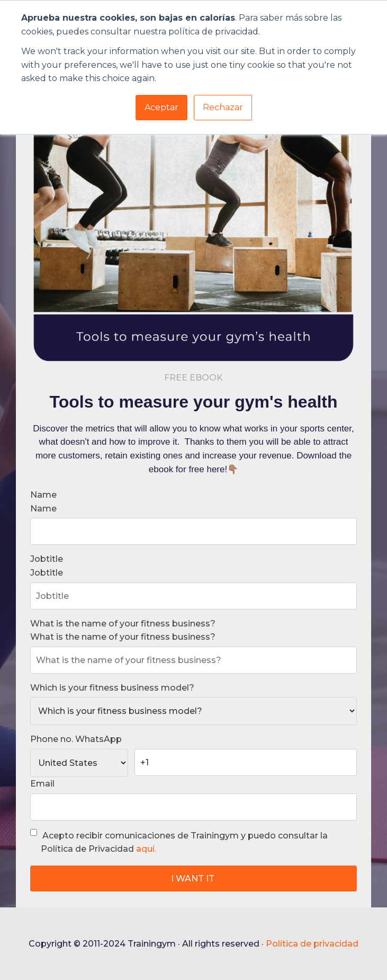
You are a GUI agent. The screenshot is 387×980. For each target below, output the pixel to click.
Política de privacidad (312, 944)
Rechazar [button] (223, 107)
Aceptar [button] (161, 107)
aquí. (146, 849)
